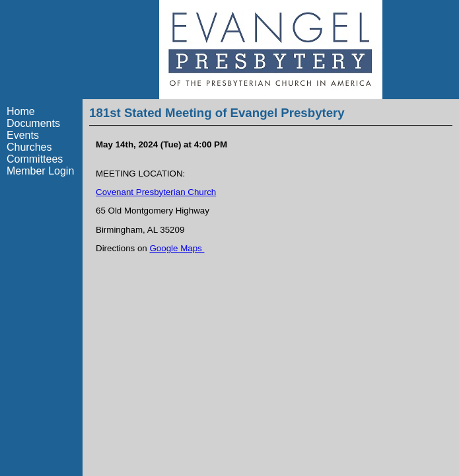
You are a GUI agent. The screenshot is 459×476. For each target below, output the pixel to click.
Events (23, 135)
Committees (35, 159)
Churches (29, 147)
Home (21, 111)
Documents (33, 123)
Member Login (40, 171)
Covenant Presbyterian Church (156, 192)
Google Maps (177, 248)
